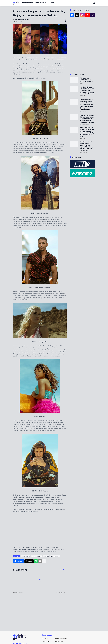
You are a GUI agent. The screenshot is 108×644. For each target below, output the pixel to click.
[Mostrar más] (44, 561)
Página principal (28, 3)
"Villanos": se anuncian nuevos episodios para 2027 (87, 80)
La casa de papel (26, 556)
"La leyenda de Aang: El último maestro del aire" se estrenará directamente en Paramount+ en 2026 (87, 119)
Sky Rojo (39, 556)
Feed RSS (45, 639)
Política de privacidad (61, 639)
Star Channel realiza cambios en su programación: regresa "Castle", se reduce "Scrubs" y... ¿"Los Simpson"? (87, 146)
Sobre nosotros (41, 3)
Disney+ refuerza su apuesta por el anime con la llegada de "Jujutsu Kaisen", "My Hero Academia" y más (87, 132)
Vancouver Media (55, 556)
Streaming (46, 556)
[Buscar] (93, 3)
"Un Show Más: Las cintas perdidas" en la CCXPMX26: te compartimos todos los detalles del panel (87, 90)
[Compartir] (65, 21)
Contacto (52, 3)
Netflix (33, 556)
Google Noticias (47, 642)
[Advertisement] (82, 45)
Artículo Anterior (19, 593)
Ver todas (62, 570)
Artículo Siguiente (61, 593)
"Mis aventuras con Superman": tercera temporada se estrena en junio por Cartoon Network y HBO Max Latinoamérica (87, 105)
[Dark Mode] (90, 3)
